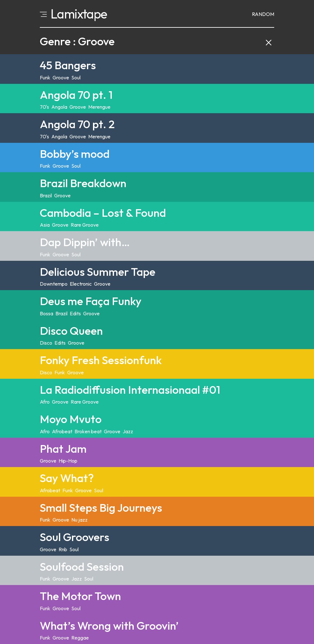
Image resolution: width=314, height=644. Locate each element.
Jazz (128, 431)
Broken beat (88, 431)
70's (44, 107)
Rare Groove (85, 225)
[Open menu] (43, 14)
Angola (59, 107)
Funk (45, 77)
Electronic (81, 284)
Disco (46, 343)
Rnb (63, 549)
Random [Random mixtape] (263, 14)
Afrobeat (62, 431)
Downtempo (54, 284)
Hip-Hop (68, 461)
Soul (76, 77)
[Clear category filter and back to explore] (269, 41)
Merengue (99, 107)
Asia (45, 225)
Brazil (46, 195)
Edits (75, 313)
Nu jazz (79, 520)
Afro (45, 402)
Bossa (46, 313)
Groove (61, 77)
